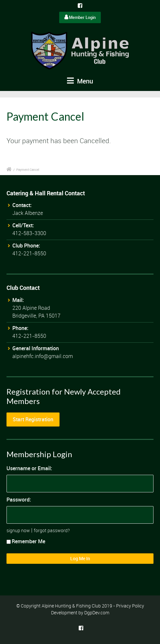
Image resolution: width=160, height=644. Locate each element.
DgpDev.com (97, 613)
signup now (18, 530)
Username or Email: (29, 468)
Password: (19, 500)
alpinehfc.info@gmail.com (43, 356)
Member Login (80, 17)
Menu (80, 81)
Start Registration (33, 419)
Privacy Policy (130, 606)
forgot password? (52, 530)
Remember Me (26, 541)
